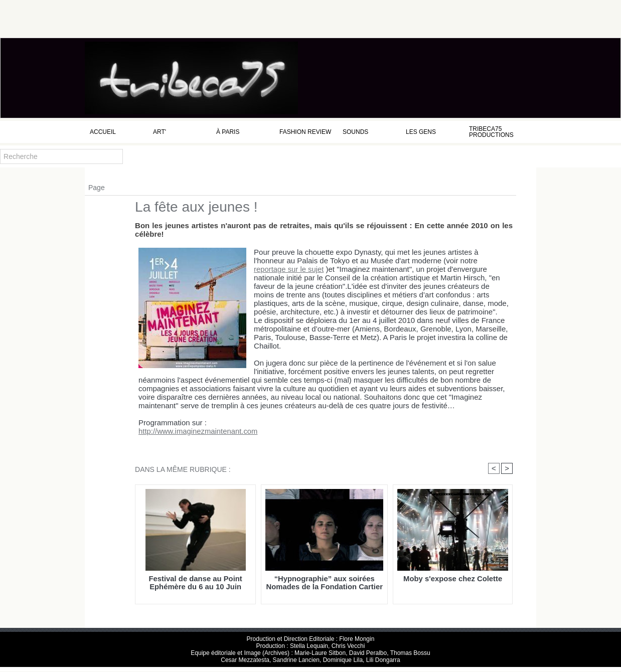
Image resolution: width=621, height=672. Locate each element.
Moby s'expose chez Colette (453, 579)
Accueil (103, 132)
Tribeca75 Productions (491, 132)
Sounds (355, 132)
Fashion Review (305, 132)
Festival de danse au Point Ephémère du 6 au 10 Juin (195, 583)
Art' (160, 132)
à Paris (228, 132)
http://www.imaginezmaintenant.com (191, 432)
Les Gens (421, 132)
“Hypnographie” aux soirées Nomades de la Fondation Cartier (325, 583)
